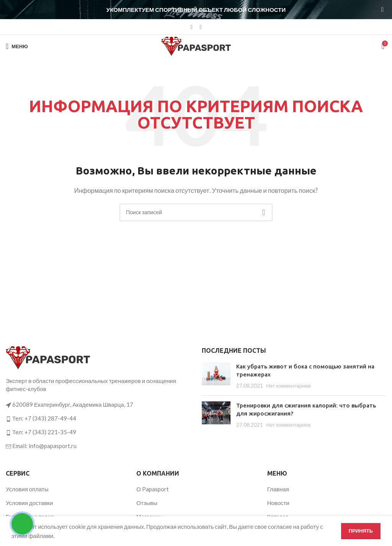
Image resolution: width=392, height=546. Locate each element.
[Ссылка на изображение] (48, 357)
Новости (278, 503)
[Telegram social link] (201, 27)
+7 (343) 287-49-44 (50, 418)
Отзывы (147, 503)
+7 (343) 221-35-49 (50, 432)
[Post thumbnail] (216, 376)
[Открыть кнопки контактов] (22, 524)
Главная (278, 489)
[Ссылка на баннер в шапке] (185, 10)
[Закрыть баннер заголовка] (382, 10)
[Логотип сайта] (196, 46)
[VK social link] (191, 27)
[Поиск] (196, 212)
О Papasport (153, 489)
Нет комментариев (288, 386)
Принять (361, 531)
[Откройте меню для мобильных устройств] (17, 46)
